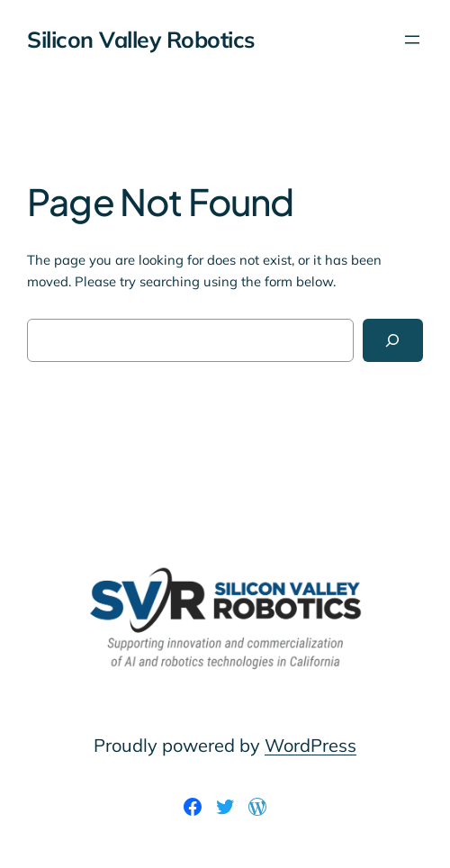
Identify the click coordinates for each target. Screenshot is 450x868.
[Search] (393, 340)
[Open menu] (412, 40)
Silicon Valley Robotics (141, 39)
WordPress (310, 745)
